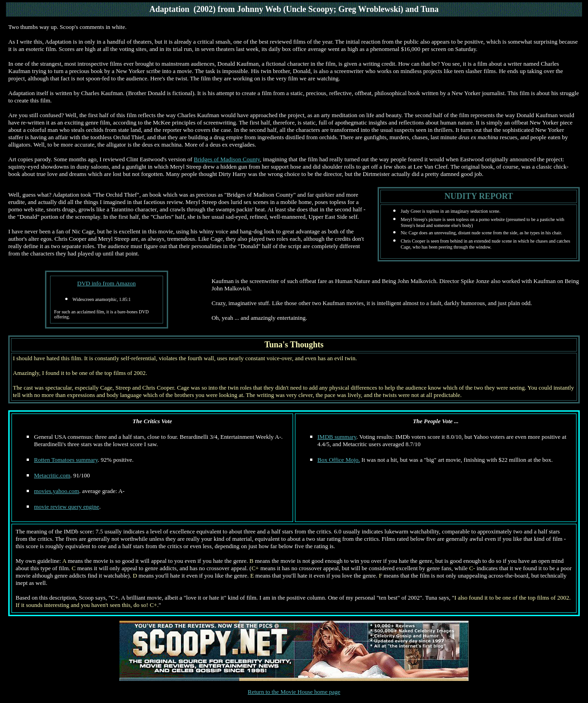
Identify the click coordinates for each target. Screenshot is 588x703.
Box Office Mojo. (339, 460)
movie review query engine (67, 507)
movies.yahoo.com (57, 491)
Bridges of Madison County (227, 159)
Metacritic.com (52, 475)
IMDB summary (337, 437)
